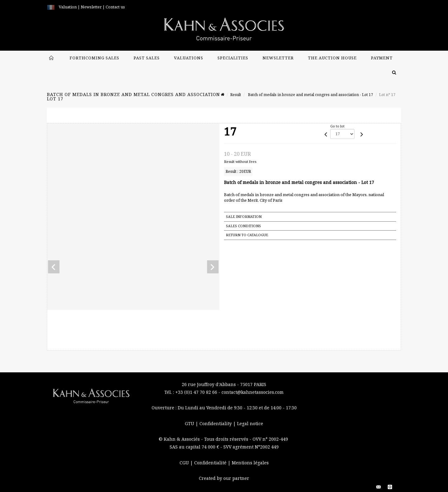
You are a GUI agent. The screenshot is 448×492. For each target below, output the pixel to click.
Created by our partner (224, 478)
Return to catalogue (247, 235)
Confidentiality (216, 423)
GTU (190, 423)
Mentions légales (250, 463)
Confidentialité (211, 463)
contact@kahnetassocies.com (253, 392)
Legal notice (250, 423)
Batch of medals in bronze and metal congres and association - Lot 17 (310, 95)
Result (236, 95)
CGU (185, 463)
